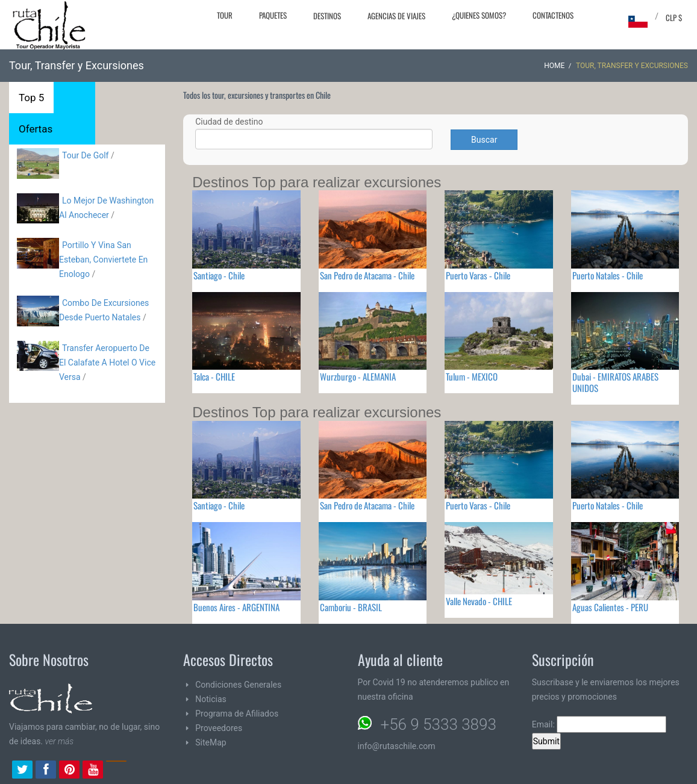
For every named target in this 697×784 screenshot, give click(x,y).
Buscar (484, 140)
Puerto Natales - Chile (608, 275)
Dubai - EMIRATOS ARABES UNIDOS (615, 382)
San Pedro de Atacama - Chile (367, 275)
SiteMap (211, 742)
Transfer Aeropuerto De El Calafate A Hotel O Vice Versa (107, 362)
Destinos (327, 16)
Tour (225, 15)
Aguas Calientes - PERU (610, 607)
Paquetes (273, 15)
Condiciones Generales (238, 685)
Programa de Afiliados (237, 714)
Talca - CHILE (214, 376)
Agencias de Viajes (396, 16)
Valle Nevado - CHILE (479, 601)
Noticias (211, 699)
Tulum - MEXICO (472, 376)
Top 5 (31, 98)
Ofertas (36, 129)
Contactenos (553, 15)
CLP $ (674, 17)
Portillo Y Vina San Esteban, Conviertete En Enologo (103, 260)
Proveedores (219, 728)
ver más (60, 741)
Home (554, 66)
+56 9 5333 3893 (439, 724)
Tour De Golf (85, 155)
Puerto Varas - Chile (478, 275)
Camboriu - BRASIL (351, 607)
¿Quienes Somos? (479, 15)
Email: (599, 724)
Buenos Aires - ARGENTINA (236, 607)
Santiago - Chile (219, 275)
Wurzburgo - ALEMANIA (358, 376)
